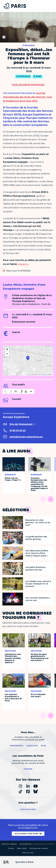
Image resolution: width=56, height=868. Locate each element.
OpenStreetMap (42, 375)
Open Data (22, 848)
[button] (28, 358)
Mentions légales (9, 844)
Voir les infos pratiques (28, 85)
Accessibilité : (37, 844)
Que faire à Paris (24, 862)
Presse (11, 848)
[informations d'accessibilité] (18, 391)
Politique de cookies (39, 848)
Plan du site (28, 853)
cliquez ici (23, 264)
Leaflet (29, 375)
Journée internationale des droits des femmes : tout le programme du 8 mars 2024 (27, 97)
